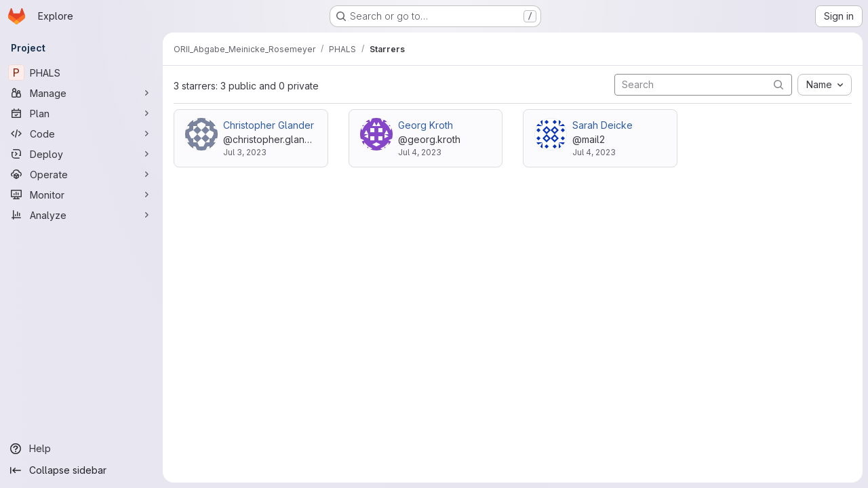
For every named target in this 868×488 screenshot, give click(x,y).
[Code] (81, 134)
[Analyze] (81, 215)
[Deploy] (81, 154)
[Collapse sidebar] (81, 470)
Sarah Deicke (603, 125)
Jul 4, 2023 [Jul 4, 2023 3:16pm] (594, 152)
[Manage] (81, 93)
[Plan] (81, 113)
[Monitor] (81, 195)
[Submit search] (778, 84)
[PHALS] (81, 73)
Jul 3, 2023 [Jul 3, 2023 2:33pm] (245, 152)
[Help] (81, 449)
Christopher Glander (269, 125)
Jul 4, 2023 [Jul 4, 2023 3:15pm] (420, 152)
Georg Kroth (426, 125)
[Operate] (81, 174)
